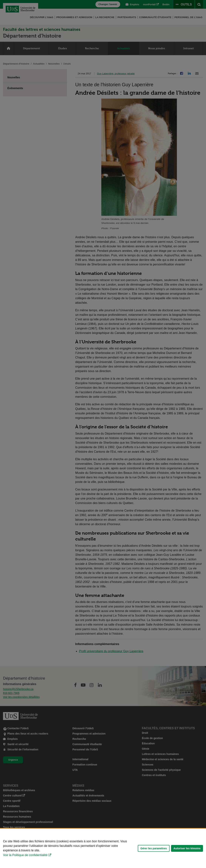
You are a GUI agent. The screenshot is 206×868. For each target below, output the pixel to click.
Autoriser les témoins (187, 848)
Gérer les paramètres (154, 848)
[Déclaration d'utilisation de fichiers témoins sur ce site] (103, 848)
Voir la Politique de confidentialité (25, 855)
